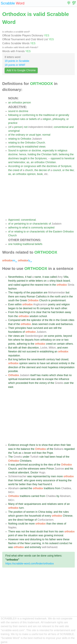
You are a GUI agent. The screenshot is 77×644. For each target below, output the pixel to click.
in (17, 111)
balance (25, 449)
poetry (52, 304)
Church (41, 143)
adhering (13, 228)
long (15, 359)
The (10, 292)
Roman (31, 297)
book (40, 174)
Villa (66, 277)
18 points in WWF (15, 65)
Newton (13, 352)
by (49, 476)
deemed (28, 308)
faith (55, 154)
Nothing (13, 524)
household (35, 516)
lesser (28, 453)
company (45, 308)
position (18, 512)
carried (24, 488)
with (39, 166)
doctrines (14, 158)
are (46, 292)
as (28, 162)
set (48, 363)
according (34, 465)
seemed (43, 324)
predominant (58, 300)
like (72, 170)
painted (21, 281)
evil (34, 453)
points (58, 336)
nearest (39, 285)
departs (29, 340)
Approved (14, 220)
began (12, 308)
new (22, 539)
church (29, 170)
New (27, 543)
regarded (69, 449)
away (68, 312)
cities (71, 320)
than (39, 453)
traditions (49, 488)
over (67, 383)
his (17, 312)
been (53, 457)
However (13, 539)
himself (18, 480)
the (41, 115)
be (21, 308)
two (66, 340)
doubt (40, 532)
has (39, 375)
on (45, 281)
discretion (33, 348)
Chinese (68, 516)
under (26, 457)
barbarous (67, 324)
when (57, 445)
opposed (56, 158)
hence (23, 154)
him (10, 340)
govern (20, 516)
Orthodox (26, 139)
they (35, 484)
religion (47, 119)
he (49, 312)
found (46, 484)
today (49, 512)
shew (60, 375)
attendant (24, 472)
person (27, 103)
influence (64, 379)
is (29, 228)
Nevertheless (16, 277)
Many (11, 504)
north (58, 297)
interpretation (67, 367)
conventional (61, 127)
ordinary (20, 135)
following (13, 115)
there (11, 297)
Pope (50, 453)
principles (20, 328)
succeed (31, 352)
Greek (23, 300)
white (32, 281)
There (12, 532)
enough (24, 445)
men (54, 476)
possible (13, 371)
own (61, 532)
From (11, 312)
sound (12, 111)
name (38, 277)
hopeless (53, 367)
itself (33, 375)
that (44, 312)
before (22, 359)
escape (49, 379)
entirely (63, 363)
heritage (29, 520)
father (53, 539)
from (11, 316)
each (58, 308)
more (60, 476)
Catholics (41, 297)
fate (69, 445)
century (51, 359)
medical (13, 472)
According (14, 166)
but (67, 292)
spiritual (13, 379)
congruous (30, 166)
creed (16, 170)
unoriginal (14, 131)
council (57, 170)
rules (22, 119)
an (10, 103)
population (37, 292)
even (65, 348)
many (23, 297)
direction (13, 367)
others (69, 344)
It (9, 465)
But (10, 348)
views (42, 147)
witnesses (33, 469)
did (20, 352)
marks (45, 375)
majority (18, 292)
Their (11, 328)
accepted (14, 119)
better (22, 484)
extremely (35, 547)
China (42, 512)
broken (60, 312)
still (55, 328)
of (39, 119)
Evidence (14, 445)
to (37, 115)
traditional (49, 115)
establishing (47, 352)
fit (38, 308)
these (66, 539)
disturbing (36, 539)
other (64, 308)
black (59, 281)
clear (39, 312)
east (11, 387)
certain (61, 344)
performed (22, 465)
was (47, 277)
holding (32, 154)
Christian (46, 154)
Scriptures (41, 158)
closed (65, 359)
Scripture (66, 166)
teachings (25, 312)
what (25, 228)
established (32, 147)
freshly (12, 281)
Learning (36, 543)
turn (21, 508)
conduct (64, 543)
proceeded (22, 383)
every (39, 480)
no (35, 308)
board (67, 281)
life (51, 320)
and (71, 127)
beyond (68, 336)
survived (38, 328)
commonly (37, 228)
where (17, 340)
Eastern (58, 232)
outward (54, 543)
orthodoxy (46, 340)
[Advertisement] (41, 197)
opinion (24, 150)
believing (64, 154)
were (43, 469)
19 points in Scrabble (17, 61)
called (53, 277)
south (11, 300)
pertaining (20, 224)
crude (52, 324)
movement (24, 379)
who (26, 480)
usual (32, 135)
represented (40, 476)
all (20, 348)
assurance (49, 480)
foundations (15, 332)
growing (49, 535)
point (11, 535)
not (26, 127)
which (53, 375)
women (30, 512)
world (11, 484)
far (17, 484)
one (10, 244)
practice (13, 123)
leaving (63, 480)
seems (32, 363)
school (43, 316)
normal (46, 135)
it (26, 277)
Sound (12, 150)
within (18, 304)
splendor (36, 320)
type (38, 135)
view (20, 535)
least (33, 532)
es (10, 260)
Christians (26, 461)
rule (41, 457)
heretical (69, 158)
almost (54, 363)
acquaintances (33, 504)
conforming (29, 115)
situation (33, 535)
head (59, 457)
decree (43, 170)
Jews (35, 324)
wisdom (34, 316)
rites (50, 465)
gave (32, 480)
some (51, 336)
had (29, 277)
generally (64, 115)
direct (20, 520)
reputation (14, 356)
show (45, 445)
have (30, 328)
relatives (52, 504)
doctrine (24, 111)
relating (13, 139)
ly (25, 260)
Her (10, 336)
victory (43, 383)
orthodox (17, 103)
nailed (17, 285)
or (20, 115)
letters (39, 281)
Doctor (34, 472)
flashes (12, 543)
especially (48, 150)
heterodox (19, 162)
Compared (14, 320)
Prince (50, 469)
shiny (53, 281)
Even (11, 304)
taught (23, 158)
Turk (15, 453)
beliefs (33, 119)
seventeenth (38, 359)
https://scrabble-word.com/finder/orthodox (30, 564)
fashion (12, 289)
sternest (31, 367)
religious (62, 150)
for (53, 308)
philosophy (59, 119)
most (44, 367)
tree (46, 285)
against (25, 285)
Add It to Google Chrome (21, 70)
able (39, 379)
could (21, 524)
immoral (59, 535)
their (24, 348)
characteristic (40, 224)
